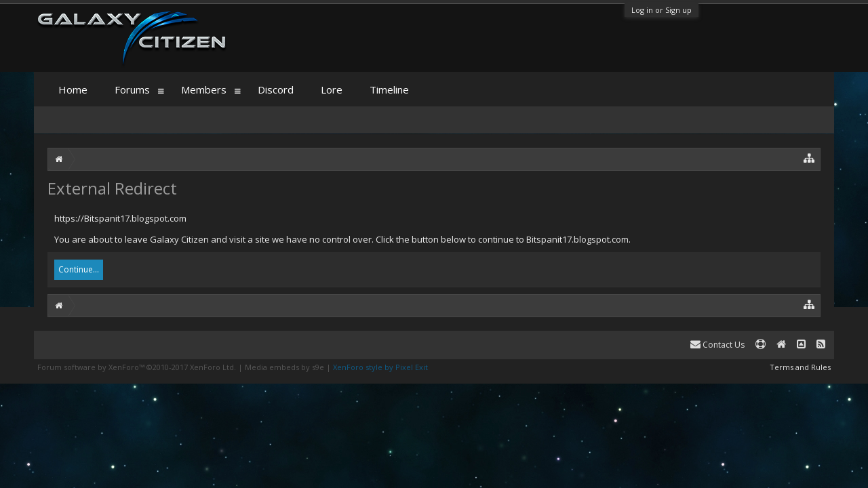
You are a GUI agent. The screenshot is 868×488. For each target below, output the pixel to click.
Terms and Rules (800, 367)
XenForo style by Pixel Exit (380, 367)
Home (73, 89)
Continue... (79, 269)
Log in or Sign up (662, 10)
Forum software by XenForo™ (137, 367)
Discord (276, 89)
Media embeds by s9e (284, 367)
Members (204, 89)
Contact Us (717, 345)
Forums (132, 89)
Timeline (389, 89)
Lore (332, 89)
